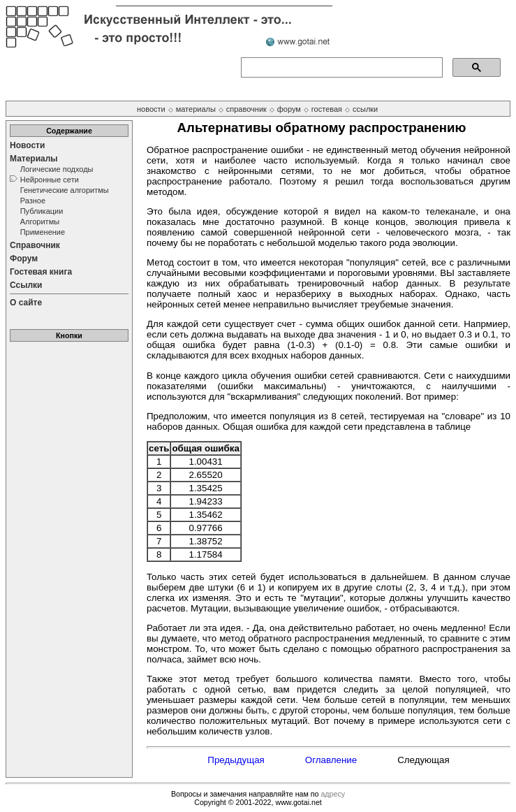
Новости (27, 145)
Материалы (34, 159)
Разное (33, 201)
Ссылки (26, 285)
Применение (43, 232)
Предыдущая (236, 760)
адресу (333, 794)
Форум (24, 259)
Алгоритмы (40, 222)
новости (151, 109)
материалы (196, 109)
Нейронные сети (50, 180)
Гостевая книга (41, 272)
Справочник (35, 245)
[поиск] (340, 68)
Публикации (42, 211)
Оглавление (331, 760)
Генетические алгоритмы (65, 190)
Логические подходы (57, 169)
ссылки (365, 109)
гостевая (327, 109)
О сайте (26, 303)
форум (289, 109)
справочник (246, 109)
